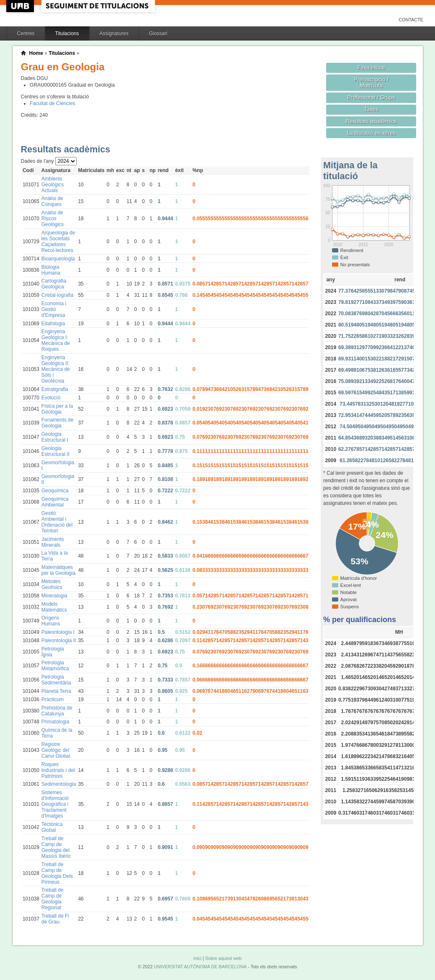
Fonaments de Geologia (58, 423)
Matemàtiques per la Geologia (58, 570)
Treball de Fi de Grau (55, 919)
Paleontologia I (58, 632)
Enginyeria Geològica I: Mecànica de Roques (56, 340)
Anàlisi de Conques (52, 201)
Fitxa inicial (371, 68)
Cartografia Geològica (54, 284)
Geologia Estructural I (55, 437)
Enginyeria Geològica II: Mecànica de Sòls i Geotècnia (56, 369)
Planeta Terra (56, 691)
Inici (197, 958)
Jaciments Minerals (53, 542)
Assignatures (114, 33)
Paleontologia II (59, 640)
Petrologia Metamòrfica (55, 666)
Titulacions (67, 33)
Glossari (158, 33)
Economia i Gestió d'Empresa (54, 309)
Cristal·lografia (58, 295)
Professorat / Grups (371, 97)
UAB (21, 6)
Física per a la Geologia (57, 409)
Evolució (51, 398)
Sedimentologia (59, 784)
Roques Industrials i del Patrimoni (58, 770)
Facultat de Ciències (53, 103)
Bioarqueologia (58, 259)
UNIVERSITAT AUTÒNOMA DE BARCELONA (200, 967)
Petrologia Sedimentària (56, 680)
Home (36, 53)
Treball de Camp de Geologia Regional (53, 899)
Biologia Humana (51, 270)
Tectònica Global (52, 827)
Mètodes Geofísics (52, 584)
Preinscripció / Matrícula (371, 82)
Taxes (371, 109)
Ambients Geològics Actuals (53, 185)
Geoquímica (55, 491)
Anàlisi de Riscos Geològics (53, 219)
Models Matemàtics (54, 607)
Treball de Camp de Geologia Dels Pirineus (57, 873)
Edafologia (53, 324)
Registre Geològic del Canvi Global (56, 750)
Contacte (411, 20)
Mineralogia (54, 596)
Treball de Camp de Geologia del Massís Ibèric (56, 847)
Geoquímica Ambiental (55, 502)
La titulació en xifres (371, 133)
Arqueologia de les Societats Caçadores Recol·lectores (58, 242)
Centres (26, 33)
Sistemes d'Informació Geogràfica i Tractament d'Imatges (55, 804)
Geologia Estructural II (55, 451)
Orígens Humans (51, 621)
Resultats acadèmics (371, 121)
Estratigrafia (55, 389)
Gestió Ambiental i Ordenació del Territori (57, 522)
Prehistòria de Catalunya (57, 711)
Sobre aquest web (223, 958)
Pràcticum (53, 700)
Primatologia (55, 722)
